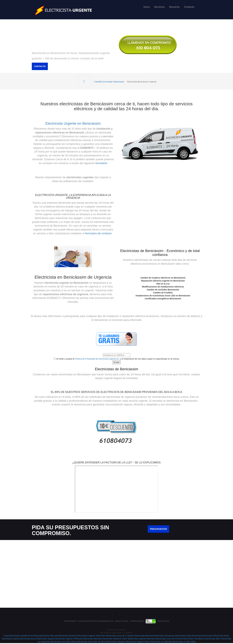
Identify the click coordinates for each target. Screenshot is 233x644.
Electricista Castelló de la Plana (24, 637)
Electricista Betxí (213, 640)
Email (6, 637)
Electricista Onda (183, 637)
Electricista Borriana (67, 637)
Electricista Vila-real (48, 637)
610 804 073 (163, 622)
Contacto (189, 7)
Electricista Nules (221, 637)
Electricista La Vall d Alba (184, 643)
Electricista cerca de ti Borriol (169, 640)
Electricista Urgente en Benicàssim (73, 124)
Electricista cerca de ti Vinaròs (120, 637)
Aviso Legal (122, 622)
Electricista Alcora (28, 640)
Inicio (147, 7)
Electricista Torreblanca (194, 640)
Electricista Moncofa (92, 640)
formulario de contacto (98, 234)
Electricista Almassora (164, 637)
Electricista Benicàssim (202, 637)
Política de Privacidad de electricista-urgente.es (97, 360)
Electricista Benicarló (144, 637)
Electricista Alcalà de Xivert (115, 640)
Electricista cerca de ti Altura (64, 643)
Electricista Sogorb (46, 640)
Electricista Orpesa (10, 640)
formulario (101, 164)
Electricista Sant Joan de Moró (91, 643)
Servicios (159, 7)
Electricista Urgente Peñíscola (69, 640)
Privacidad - (138, 622)
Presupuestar (158, 530)
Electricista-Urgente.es (99, 622)
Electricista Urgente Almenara (141, 640)
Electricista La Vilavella (161, 643)
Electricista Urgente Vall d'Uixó (91, 637)
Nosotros (174, 7)
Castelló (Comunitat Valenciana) (110, 82)
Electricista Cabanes (116, 643)
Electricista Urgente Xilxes (138, 643)
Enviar (116, 363)
